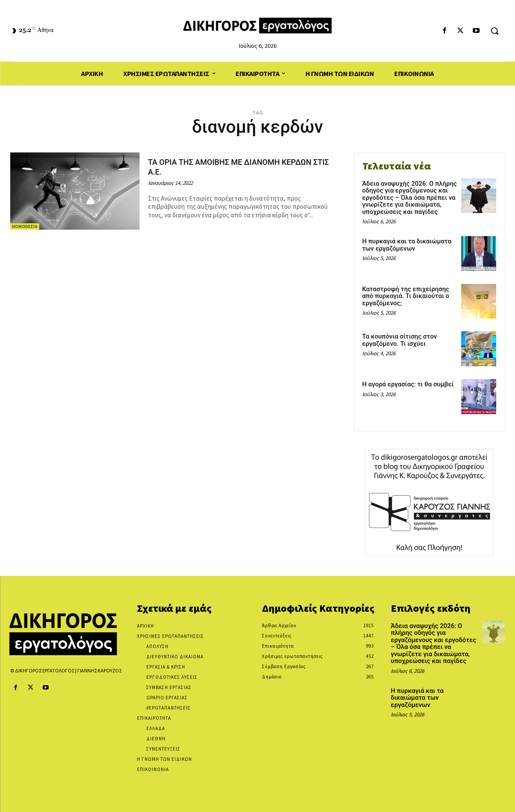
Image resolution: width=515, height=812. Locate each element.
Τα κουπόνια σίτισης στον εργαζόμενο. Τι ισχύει (400, 340)
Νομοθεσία (25, 226)
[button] (495, 31)
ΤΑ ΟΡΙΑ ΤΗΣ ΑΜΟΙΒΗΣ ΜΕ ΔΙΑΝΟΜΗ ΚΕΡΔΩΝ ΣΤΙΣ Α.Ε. (225, 167)
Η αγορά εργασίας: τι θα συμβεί (408, 384)
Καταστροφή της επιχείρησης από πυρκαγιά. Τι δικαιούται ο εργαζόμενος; (406, 296)
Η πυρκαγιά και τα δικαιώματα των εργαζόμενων (407, 245)
